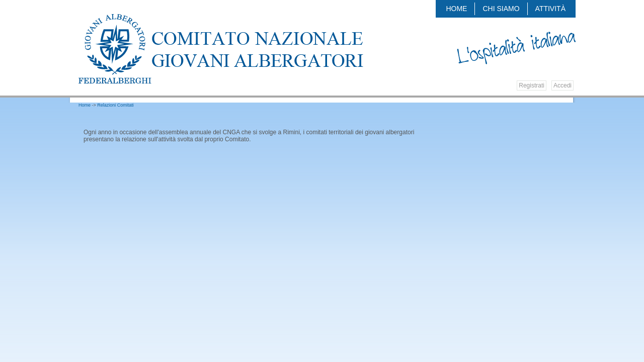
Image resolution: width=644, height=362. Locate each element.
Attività (550, 9)
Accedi (562, 85)
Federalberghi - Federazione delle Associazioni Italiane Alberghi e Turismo (225, 49)
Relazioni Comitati (115, 105)
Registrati (532, 85)
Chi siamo (501, 9)
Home (456, 9)
